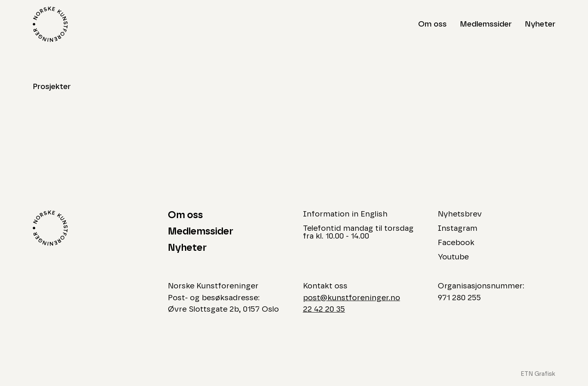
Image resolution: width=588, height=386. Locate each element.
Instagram (458, 229)
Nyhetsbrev (460, 214)
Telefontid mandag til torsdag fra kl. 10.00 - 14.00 (358, 232)
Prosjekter (52, 87)
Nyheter (540, 24)
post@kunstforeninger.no (352, 298)
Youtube (453, 257)
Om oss (432, 24)
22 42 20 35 (324, 309)
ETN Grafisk (538, 374)
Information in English (345, 214)
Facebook (456, 243)
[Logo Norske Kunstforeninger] (50, 24)
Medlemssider (486, 24)
